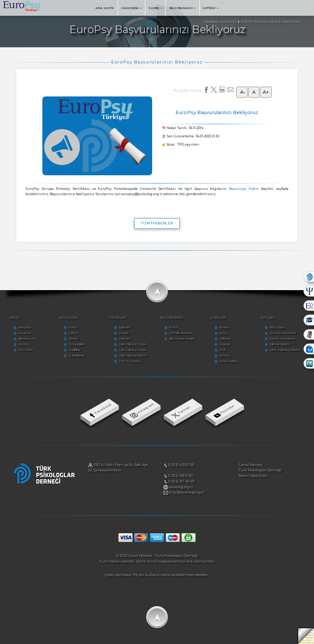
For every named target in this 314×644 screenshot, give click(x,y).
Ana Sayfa (25, 327)
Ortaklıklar (75, 350)
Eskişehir (225, 339)
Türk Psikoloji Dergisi (133, 344)
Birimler (73, 339)
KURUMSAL (69, 318)
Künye (73, 327)
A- (242, 92)
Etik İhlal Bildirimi (280, 344)
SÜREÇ (155, 8)
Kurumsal (25, 333)
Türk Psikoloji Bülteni (132, 356)
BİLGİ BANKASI (183, 8)
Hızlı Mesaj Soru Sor (283, 333)
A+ (266, 92)
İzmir (222, 350)
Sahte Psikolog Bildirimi (285, 350)
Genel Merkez (229, 361)
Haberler (125, 339)
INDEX (15, 318)
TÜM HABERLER (157, 223)
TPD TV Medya (130, 361)
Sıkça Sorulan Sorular (182, 339)
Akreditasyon (27, 339)
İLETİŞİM (211, 8)
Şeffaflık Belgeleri (181, 333)
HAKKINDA (131, 8)
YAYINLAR (118, 318)
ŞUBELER (218, 318)
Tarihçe (73, 333)
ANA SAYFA (105, 8)
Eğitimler (124, 327)
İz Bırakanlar (76, 356)
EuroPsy (24, 344)
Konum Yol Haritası (282, 339)
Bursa (223, 333)
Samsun (224, 356)
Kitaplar (124, 333)
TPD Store (26, 350)
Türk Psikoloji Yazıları (132, 350)
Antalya (224, 327)
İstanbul (224, 344)
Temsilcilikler (77, 344)
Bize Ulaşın (277, 327)
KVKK (173, 327)
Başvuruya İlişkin (244, 189)
